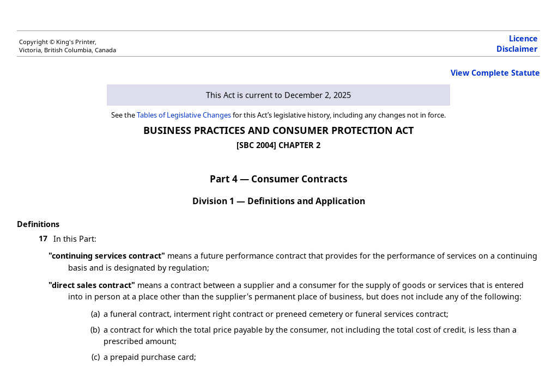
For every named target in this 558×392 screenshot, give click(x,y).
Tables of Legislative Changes (184, 115)
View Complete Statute (495, 73)
